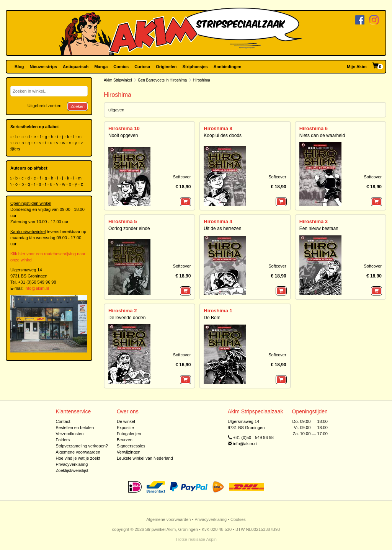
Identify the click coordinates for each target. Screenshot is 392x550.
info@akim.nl (37, 288)
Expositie (125, 428)
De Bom (212, 318)
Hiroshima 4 (218, 221)
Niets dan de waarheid (322, 135)
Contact (63, 421)
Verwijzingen (129, 452)
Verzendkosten (70, 434)
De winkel (126, 421)
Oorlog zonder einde (129, 228)
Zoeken (78, 106)
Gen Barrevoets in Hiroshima (162, 80)
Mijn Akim (357, 67)
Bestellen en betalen (75, 428)
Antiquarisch (76, 67)
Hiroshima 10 (124, 128)
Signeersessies (131, 446)
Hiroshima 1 (218, 311)
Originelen (166, 67)
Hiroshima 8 (218, 128)
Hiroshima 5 (122, 221)
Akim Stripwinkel (118, 80)
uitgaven (116, 110)
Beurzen (125, 440)
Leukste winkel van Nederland (145, 458)
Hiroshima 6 (314, 128)
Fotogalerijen (129, 434)
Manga (101, 67)
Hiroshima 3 (314, 221)
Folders (63, 440)
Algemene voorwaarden (78, 452)
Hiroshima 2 (122, 311)
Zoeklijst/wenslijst (72, 470)
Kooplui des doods (223, 135)
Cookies (238, 519)
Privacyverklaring (72, 464)
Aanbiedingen (228, 67)
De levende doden (127, 318)
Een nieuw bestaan (319, 228)
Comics (121, 67)
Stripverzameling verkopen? (82, 446)
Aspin (211, 539)
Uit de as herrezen (222, 228)
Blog (19, 67)
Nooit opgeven (123, 135)
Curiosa (142, 67)
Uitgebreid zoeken (45, 106)
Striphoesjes (195, 67)
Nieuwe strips (44, 67)
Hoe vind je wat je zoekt (78, 458)
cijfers (15, 149)
